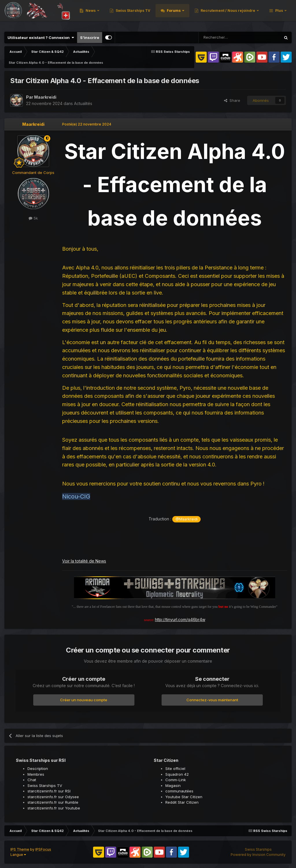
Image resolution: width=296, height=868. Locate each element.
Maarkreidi (45, 97)
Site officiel (175, 768)
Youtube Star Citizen (184, 797)
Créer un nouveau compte (84, 700)
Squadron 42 (177, 774)
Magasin (173, 785)
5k (33, 218)
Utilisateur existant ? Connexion (41, 38)
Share (232, 100)
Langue (18, 855)
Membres (36, 774)
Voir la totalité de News (84, 561)
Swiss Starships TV (207, 14)
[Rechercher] (225, 38)
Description (38, 768)
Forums (248, 14)
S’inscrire (90, 38)
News (165, 14)
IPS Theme (20, 849)
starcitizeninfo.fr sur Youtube (54, 808)
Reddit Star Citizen (182, 802)
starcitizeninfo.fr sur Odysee (53, 797)
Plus (279, 14)
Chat (32, 780)
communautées (179, 791)
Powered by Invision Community (258, 855)
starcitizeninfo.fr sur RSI (49, 791)
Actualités (83, 103)
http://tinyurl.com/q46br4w (180, 619)
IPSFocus (43, 849)
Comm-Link (176, 780)
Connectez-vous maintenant (212, 700)
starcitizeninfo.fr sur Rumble (53, 802)
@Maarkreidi (187, 519)
